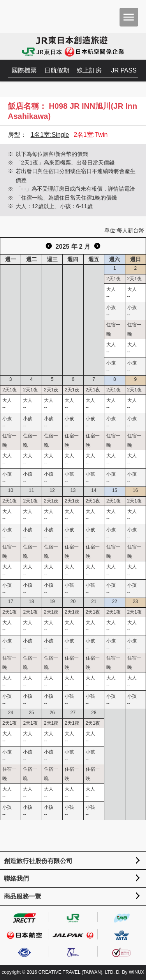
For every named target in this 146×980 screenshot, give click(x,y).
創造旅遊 (29, 17)
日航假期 (57, 70)
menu (129, 17)
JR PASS (124, 70)
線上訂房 (89, 70)
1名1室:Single (50, 135)
